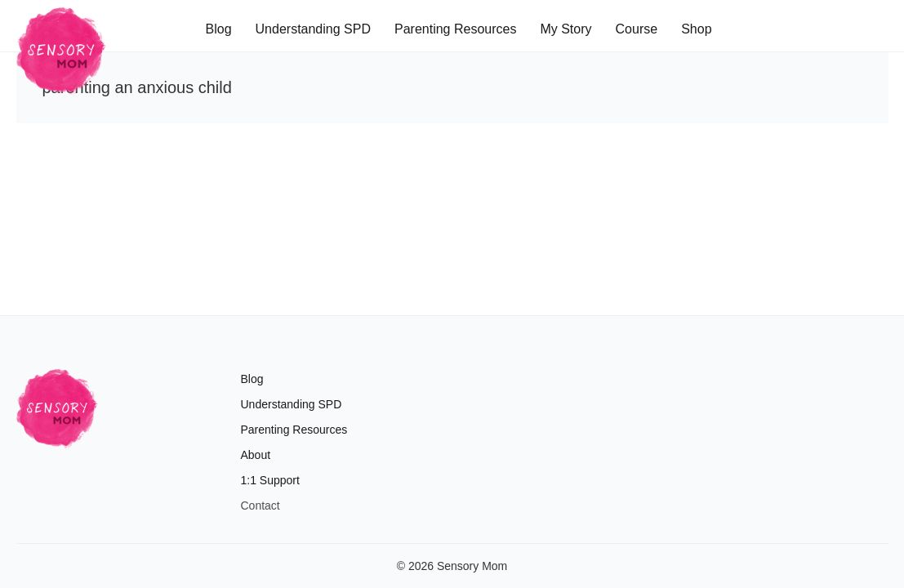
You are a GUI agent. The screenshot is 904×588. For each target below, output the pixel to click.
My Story (566, 29)
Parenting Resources (455, 29)
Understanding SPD (313, 29)
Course (637, 29)
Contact (261, 506)
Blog (219, 29)
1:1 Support (270, 480)
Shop (696, 29)
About (256, 455)
